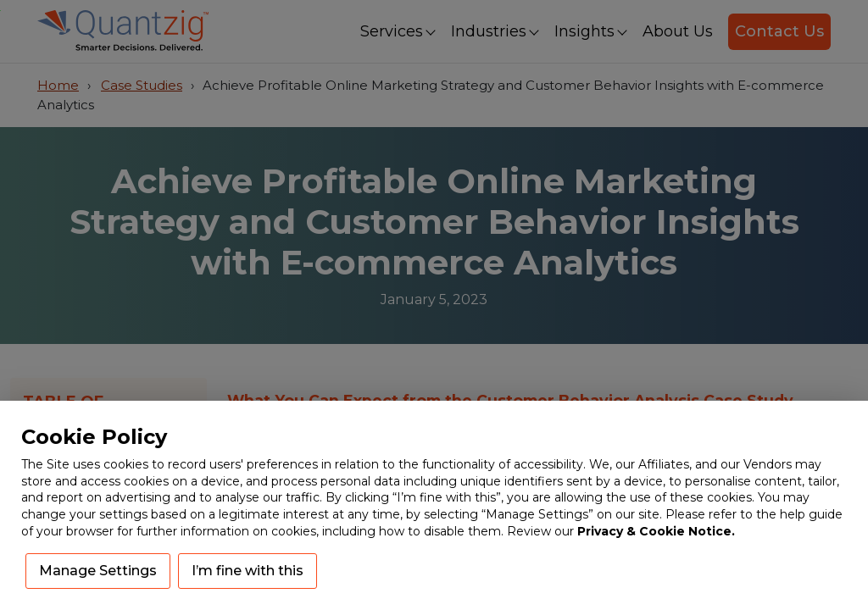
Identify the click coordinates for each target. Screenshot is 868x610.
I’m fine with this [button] (248, 571)
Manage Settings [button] (98, 571)
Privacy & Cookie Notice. (656, 531)
